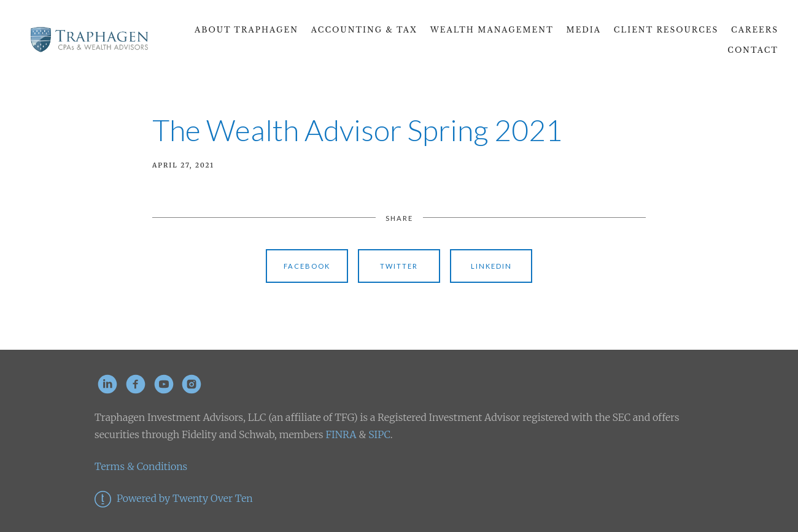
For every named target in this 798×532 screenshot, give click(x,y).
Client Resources (666, 30)
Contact (753, 50)
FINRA (341, 434)
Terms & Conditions (141, 466)
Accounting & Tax (364, 30)
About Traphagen (246, 30)
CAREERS (755, 30)
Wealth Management (492, 30)
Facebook (307, 266)
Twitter (399, 266)
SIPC (378, 434)
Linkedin (491, 266)
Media (584, 30)
